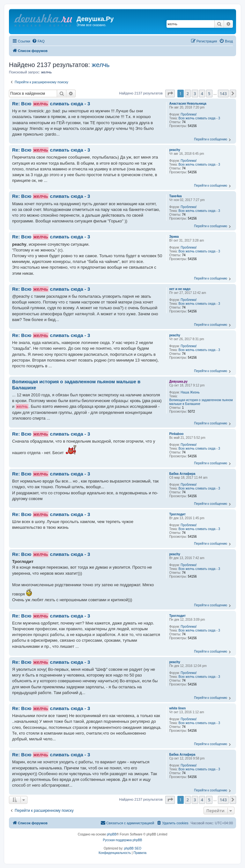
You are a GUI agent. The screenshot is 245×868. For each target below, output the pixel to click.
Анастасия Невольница (188, 104)
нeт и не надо (180, 289)
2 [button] (188, 94)
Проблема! (189, 114)
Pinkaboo (176, 434)
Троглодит (177, 514)
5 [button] (209, 94)
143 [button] (223, 94)
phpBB (112, 834)
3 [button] (195, 94)
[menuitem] (38, 41)
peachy (174, 150)
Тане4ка (175, 196)
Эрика (174, 237)
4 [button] (202, 94)
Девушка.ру (178, 382)
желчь (101, 65)
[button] (170, 94)
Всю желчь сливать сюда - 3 (199, 118)
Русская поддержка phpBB (122, 840)
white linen (177, 708)
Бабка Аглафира (182, 474)
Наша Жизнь (190, 392)
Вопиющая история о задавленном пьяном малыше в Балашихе (201, 402)
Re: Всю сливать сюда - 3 (51, 104)
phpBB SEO (133, 848)
